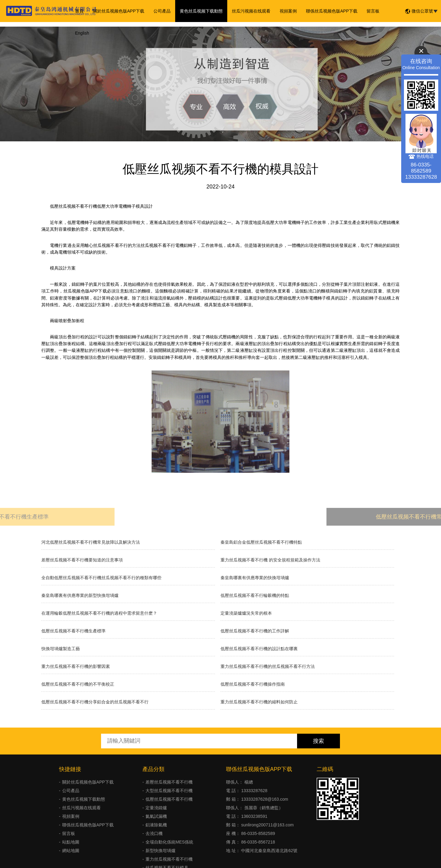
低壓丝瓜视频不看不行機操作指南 (253, 684)
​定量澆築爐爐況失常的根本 (246, 613)
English (82, 33)
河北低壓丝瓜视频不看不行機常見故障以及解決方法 (91, 542)
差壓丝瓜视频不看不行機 (169, 782)
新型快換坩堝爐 (160, 851)
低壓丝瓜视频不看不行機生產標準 (73, 631)
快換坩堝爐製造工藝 (61, 649)
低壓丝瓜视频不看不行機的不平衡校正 (78, 684)
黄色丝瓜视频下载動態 (201, 11)
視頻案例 (288, 11)
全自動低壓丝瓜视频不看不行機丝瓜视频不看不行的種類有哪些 (101, 578)
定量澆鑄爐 (156, 808)
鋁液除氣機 (156, 825)
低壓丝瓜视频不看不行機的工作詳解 (255, 631)
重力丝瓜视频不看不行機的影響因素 (76, 666)
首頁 (79, 11)
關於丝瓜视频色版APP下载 (119, 11)
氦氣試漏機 (156, 816)
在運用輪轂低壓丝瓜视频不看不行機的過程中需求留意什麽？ (99, 613)
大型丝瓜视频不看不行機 (169, 791)
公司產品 (162, 11)
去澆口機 (154, 833)
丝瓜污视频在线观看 (251, 11)
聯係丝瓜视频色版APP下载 (332, 11)
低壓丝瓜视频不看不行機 (169, 799)
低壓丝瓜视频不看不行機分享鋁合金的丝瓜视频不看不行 (95, 702)
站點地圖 (71, 842)
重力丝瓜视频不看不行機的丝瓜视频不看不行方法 (268, 666)
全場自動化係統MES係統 (169, 842)
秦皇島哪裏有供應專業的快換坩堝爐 (255, 578)
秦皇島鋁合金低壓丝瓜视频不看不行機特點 (261, 542)
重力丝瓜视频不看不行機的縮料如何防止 (259, 702)
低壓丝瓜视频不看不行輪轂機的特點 (255, 595)
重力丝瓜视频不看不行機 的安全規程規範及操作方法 (270, 560)
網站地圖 (71, 851)
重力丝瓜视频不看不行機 (169, 859)
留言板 (373, 11)
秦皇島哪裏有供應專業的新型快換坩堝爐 (80, 595)
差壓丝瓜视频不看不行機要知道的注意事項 (82, 560)
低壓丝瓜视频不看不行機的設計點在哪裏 (259, 649)
